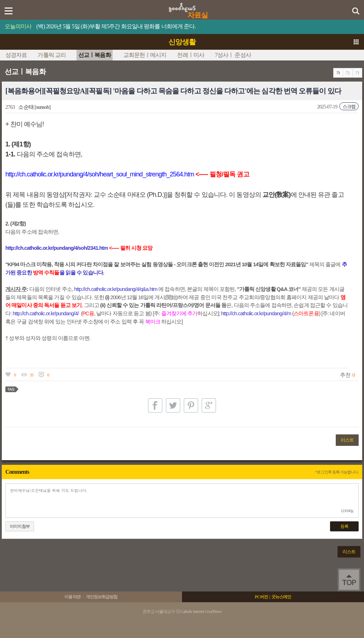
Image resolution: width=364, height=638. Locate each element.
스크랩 (349, 106)
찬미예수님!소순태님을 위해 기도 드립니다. (182, 501)
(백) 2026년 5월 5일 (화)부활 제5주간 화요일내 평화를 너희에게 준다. (116, 26)
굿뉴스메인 (281, 597)
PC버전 (261, 597)
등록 (344, 526)
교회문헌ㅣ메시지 (145, 55)
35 (31, 375)
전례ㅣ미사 (191, 55)
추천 (345, 375)
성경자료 (16, 55)
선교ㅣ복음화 (95, 55)
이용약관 (72, 597)
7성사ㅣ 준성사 (233, 55)
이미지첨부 (20, 526)
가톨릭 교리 (52, 55)
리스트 (347, 440)
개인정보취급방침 (102, 597)
